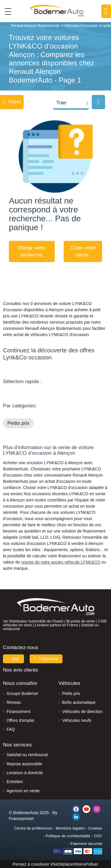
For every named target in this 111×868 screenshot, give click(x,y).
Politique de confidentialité (68, 836)
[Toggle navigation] (6, 11)
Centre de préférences (33, 828)
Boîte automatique (79, 702)
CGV (98, 836)
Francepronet (21, 819)
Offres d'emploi (20, 720)
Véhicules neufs (77, 720)
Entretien (15, 782)
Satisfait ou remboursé (27, 755)
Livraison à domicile (25, 773)
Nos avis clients (20, 670)
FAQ (11, 729)
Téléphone (46, 659)
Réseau (14, 702)
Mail (13, 659)
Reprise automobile (24, 764)
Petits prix (18, 423)
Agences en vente (23, 791)
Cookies (95, 828)
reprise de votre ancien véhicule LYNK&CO (61, 562)
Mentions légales (70, 828)
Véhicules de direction (82, 711)
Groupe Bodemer (22, 693)
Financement (18, 711)
